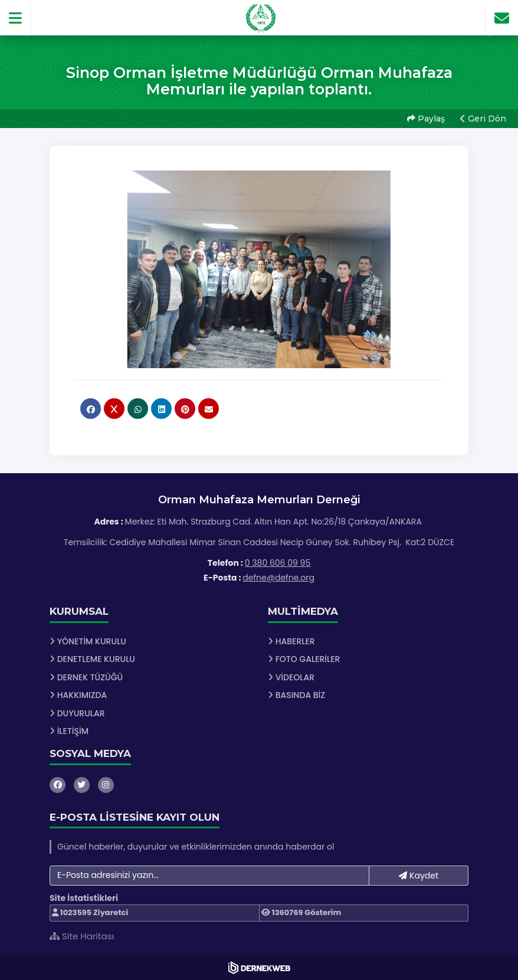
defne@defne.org (278, 578)
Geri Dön (483, 119)
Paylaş (426, 119)
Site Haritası (82, 936)
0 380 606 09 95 (278, 563)
